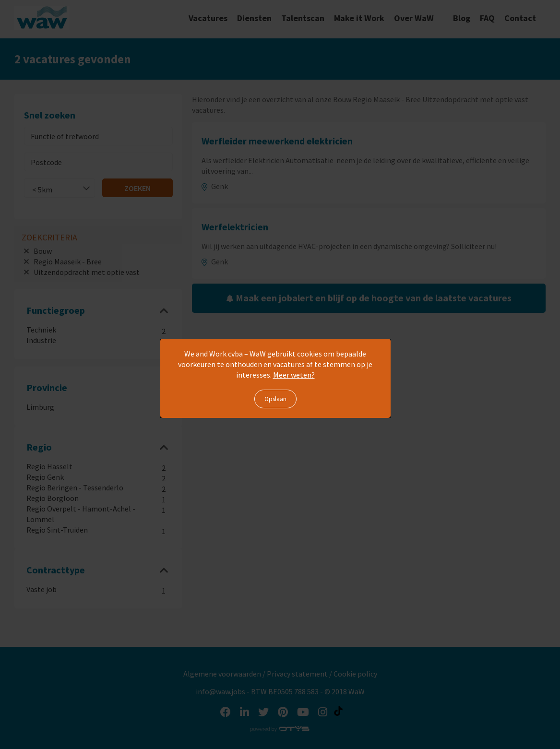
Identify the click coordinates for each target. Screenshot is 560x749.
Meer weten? (294, 375)
